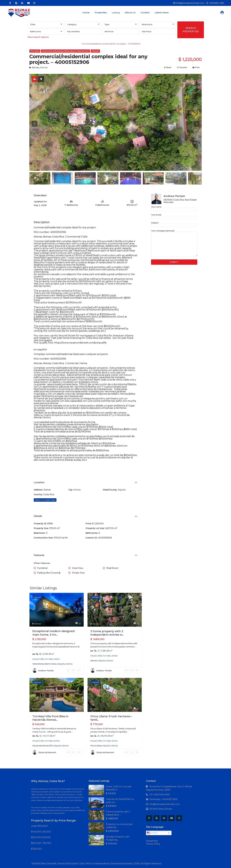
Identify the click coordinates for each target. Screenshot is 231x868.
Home (86, 12)
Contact (145, 12)
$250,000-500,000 (41, 837)
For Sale (35, 51)
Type (107, 24)
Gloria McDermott (47, 752)
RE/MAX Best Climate (161, 809)
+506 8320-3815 (217, 3)
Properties (101, 12)
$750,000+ (37, 849)
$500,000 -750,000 (41, 843)
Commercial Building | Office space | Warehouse (58, 44)
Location (39, 482)
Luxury (116, 12)
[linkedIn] (22, 3)
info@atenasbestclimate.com (165, 804)
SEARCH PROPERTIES (191, 30)
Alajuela (122, 490)
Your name (174, 208)
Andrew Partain (46, 671)
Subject (174, 224)
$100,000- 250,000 (41, 832)
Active (95, 51)
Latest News (162, 12)
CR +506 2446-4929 (159, 795)
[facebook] (10, 3)
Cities (33, 24)
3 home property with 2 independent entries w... (107, 633)
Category (72, 24)
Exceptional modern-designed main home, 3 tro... (53, 633)
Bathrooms (35, 31)
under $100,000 (39, 826)
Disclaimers (152, 841)
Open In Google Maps (45, 500)
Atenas (44, 68)
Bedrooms (147, 24)
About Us (130, 12)
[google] (16, 3)
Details (38, 516)
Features (39, 555)
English (152, 833)
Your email (174, 216)
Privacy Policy (153, 844)
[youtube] (28, 3)
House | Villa (38, 659)
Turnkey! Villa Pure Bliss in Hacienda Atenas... (50, 718)
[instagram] (34, 3)
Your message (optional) (174, 243)
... (33, 650)
